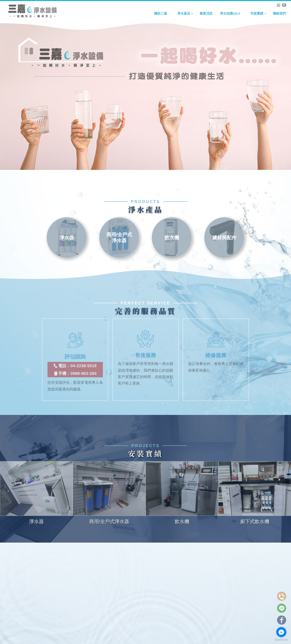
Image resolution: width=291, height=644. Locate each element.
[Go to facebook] (281, 632)
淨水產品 (184, 13)
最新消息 (206, 13)
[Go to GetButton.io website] (281, 640)
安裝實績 (257, 13)
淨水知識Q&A (230, 13)
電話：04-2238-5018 (75, 360)
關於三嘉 (161, 13)
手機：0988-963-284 (75, 368)
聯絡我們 (279, 13)
